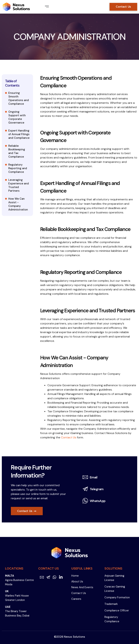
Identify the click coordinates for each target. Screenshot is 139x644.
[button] (47, 7)
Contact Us (69, 437)
